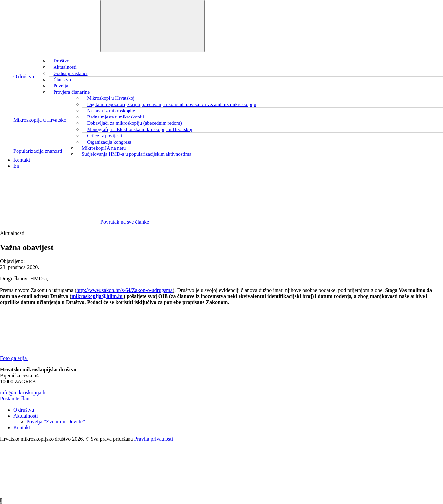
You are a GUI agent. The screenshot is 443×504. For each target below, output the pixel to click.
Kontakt (22, 160)
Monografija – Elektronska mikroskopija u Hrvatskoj (140, 129)
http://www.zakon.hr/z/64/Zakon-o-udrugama (125, 290)
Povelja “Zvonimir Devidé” (56, 422)
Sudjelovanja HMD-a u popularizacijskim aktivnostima (136, 154)
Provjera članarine (72, 92)
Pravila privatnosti (154, 439)
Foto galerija (64, 358)
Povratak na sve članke (74, 222)
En (16, 166)
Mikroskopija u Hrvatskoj (40, 120)
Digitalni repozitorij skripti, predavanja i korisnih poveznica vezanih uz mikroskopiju (171, 104)
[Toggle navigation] (153, 26)
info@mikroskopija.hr (23, 393)
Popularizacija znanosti (38, 151)
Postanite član (15, 399)
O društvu (24, 76)
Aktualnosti (26, 416)
